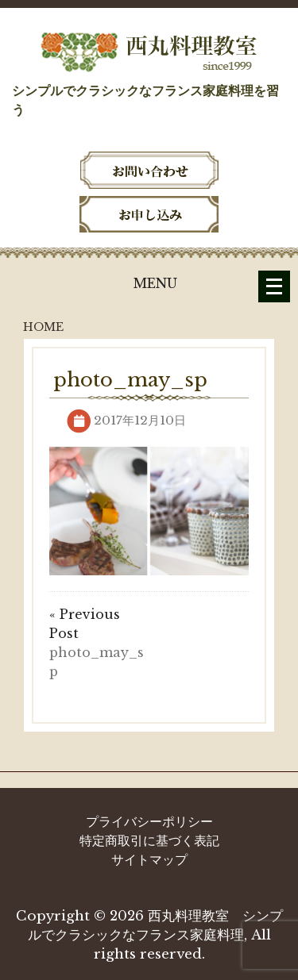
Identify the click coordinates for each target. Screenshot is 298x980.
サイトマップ (149, 859)
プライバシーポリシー (149, 821)
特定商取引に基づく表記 (149, 840)
